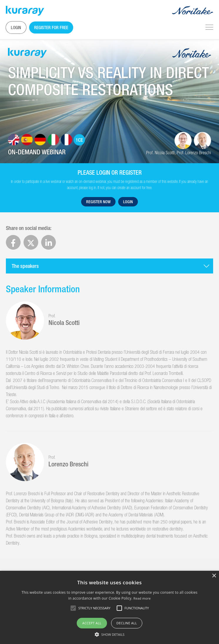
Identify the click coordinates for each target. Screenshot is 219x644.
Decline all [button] (127, 623)
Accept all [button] (92, 623)
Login (16, 27)
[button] (110, 634)
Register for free (51, 27)
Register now (98, 202)
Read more (142, 598)
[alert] (109, 607)
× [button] (214, 576)
